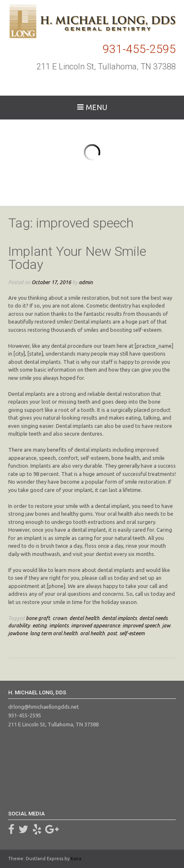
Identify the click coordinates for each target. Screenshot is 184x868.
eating (40, 625)
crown (60, 618)
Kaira (76, 859)
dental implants (119, 618)
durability (19, 625)
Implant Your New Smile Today (77, 258)
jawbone (18, 633)
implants (59, 625)
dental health (84, 618)
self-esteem (132, 633)
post (112, 633)
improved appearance (95, 625)
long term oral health (54, 633)
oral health (92, 633)
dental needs (153, 618)
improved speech (141, 625)
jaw (166, 625)
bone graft (38, 618)
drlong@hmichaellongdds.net (44, 707)
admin (86, 282)
